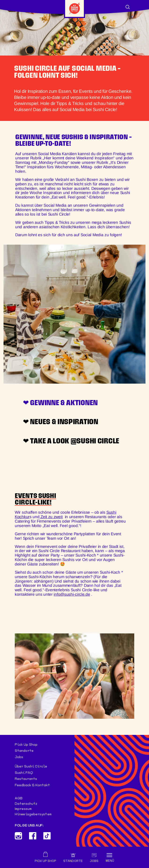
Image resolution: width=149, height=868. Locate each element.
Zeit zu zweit (51, 517)
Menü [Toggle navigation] (110, 861)
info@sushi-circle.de (72, 594)
